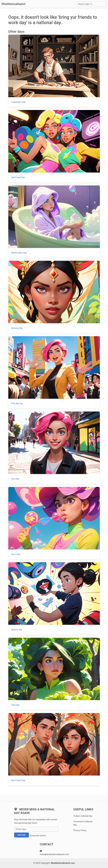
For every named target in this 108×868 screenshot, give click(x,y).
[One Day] (54, 448)
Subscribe (22, 835)
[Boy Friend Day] (54, 749)
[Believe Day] (54, 598)
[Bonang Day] (54, 297)
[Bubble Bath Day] (54, 222)
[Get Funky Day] (54, 146)
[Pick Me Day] (54, 372)
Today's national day (83, 816)
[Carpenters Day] (54, 71)
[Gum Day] (54, 523)
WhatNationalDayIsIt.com (63, 863)
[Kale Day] (54, 674)
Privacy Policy (80, 830)
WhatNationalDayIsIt (14, 4)
